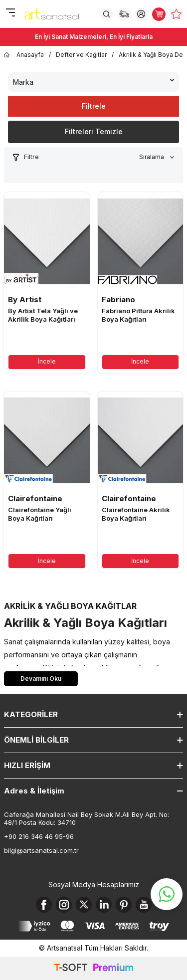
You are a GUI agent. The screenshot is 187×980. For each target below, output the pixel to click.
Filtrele (94, 106)
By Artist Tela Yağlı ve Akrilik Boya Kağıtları (43, 315)
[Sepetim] (159, 14)
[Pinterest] (124, 905)
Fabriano (118, 299)
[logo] (52, 14)
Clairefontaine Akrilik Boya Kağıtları (136, 514)
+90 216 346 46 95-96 (39, 836)
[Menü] (10, 13)
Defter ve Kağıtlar (81, 55)
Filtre (25, 157)
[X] (84, 905)
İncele (47, 361)
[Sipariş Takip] (124, 14)
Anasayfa (24, 55)
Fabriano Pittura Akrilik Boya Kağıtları (138, 315)
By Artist (25, 299)
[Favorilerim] (176, 14)
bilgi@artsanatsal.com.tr (41, 850)
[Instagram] (64, 905)
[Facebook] (44, 905)
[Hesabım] (141, 14)
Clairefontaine (35, 498)
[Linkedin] (104, 905)
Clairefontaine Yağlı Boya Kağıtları (40, 514)
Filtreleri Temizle (94, 131)
